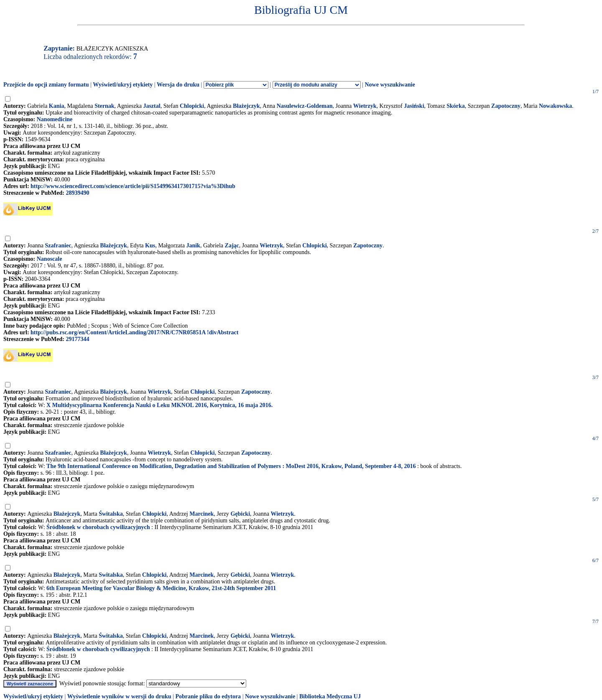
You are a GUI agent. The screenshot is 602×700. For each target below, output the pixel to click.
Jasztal (152, 106)
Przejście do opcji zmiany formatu (46, 85)
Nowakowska (555, 106)
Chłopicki (202, 392)
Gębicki (240, 514)
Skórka (456, 106)
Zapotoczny (506, 106)
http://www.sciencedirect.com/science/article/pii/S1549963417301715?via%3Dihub (133, 186)
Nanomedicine (55, 119)
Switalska (111, 575)
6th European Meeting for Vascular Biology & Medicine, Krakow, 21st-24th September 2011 (161, 588)
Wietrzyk (365, 106)
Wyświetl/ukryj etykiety (123, 85)
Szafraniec (58, 246)
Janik (193, 246)
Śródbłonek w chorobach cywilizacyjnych (98, 527)
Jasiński (414, 106)
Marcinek (202, 514)
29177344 (77, 339)
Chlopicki (192, 106)
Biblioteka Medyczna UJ (330, 696)
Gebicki (240, 575)
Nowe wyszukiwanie (390, 85)
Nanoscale (50, 259)
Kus (150, 246)
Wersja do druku (178, 85)
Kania (57, 106)
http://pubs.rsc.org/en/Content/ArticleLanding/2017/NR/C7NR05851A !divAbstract (134, 332)
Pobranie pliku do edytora (208, 696)
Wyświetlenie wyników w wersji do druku (119, 696)
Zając (232, 246)
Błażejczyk (246, 106)
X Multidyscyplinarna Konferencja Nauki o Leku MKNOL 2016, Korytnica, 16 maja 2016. (159, 405)
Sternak (104, 106)
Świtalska (111, 514)
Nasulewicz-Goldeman (305, 106)
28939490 (77, 193)
